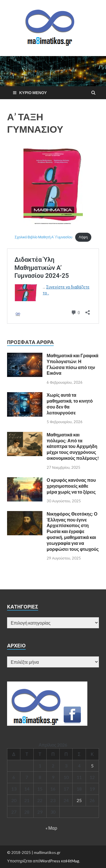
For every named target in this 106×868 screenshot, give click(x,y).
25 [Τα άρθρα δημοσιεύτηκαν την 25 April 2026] (79, 800)
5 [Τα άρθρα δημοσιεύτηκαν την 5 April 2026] (92, 766)
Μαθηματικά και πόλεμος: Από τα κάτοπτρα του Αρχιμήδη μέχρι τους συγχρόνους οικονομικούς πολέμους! (73, 446)
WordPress (50, 861)
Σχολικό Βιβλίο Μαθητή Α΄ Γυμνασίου (44, 237)
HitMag (73, 861)
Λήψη (83, 237)
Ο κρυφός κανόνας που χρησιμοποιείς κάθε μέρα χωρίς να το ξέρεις (71, 486)
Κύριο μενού (33, 93)
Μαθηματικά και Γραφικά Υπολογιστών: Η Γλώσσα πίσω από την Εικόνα (73, 364)
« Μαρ (51, 828)
